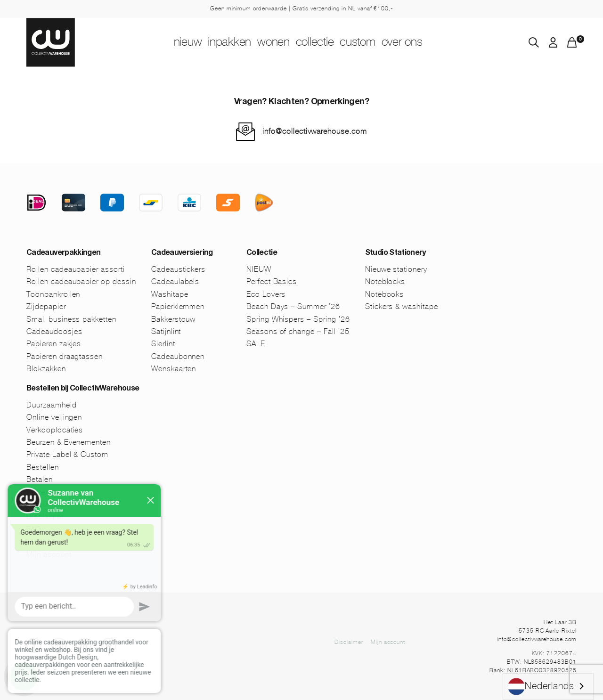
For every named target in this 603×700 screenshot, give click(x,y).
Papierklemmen (178, 306)
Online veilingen (54, 417)
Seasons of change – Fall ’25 (298, 331)
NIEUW (157, 43)
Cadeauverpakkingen (63, 253)
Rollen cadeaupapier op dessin (81, 281)
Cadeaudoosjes (54, 331)
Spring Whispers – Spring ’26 (298, 319)
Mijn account (388, 642)
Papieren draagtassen (65, 356)
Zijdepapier (46, 306)
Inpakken (211, 43)
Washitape (170, 294)
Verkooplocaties (55, 430)
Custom (377, 43)
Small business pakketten (71, 319)
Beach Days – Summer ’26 (293, 306)
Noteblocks (385, 281)
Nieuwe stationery (396, 269)
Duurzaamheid (52, 405)
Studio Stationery (395, 253)
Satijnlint (166, 331)
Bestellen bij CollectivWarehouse (83, 389)
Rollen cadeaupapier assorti (76, 269)
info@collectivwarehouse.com (315, 131)
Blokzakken (46, 369)
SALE (256, 344)
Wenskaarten (174, 369)
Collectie (322, 43)
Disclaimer (349, 642)
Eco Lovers (266, 294)
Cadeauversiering (182, 253)
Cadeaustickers (178, 269)
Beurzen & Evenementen (69, 442)
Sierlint (163, 344)
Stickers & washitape (402, 306)
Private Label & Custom (67, 454)
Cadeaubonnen (178, 356)
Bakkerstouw (174, 319)
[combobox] (548, 687)
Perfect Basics (272, 281)
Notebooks (385, 294)
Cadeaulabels (175, 281)
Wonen (267, 43)
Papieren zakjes (54, 344)
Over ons (434, 43)
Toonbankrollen (53, 294)
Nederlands (541, 687)
